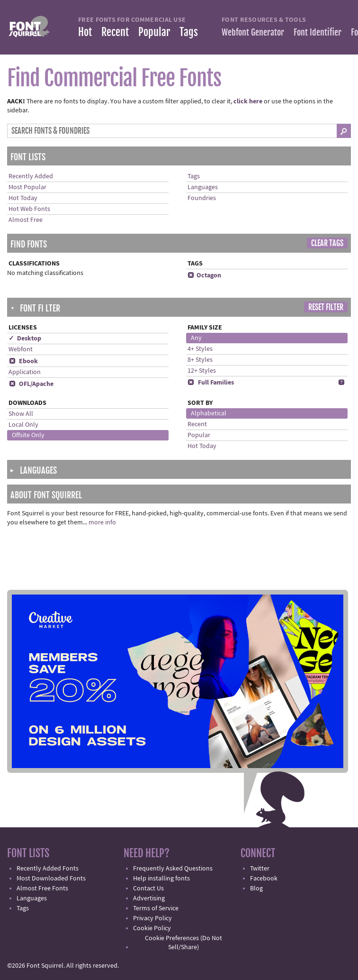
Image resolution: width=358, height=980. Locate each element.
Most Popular (27, 187)
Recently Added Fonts (48, 869)
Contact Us (148, 888)
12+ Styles (202, 371)
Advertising (149, 898)
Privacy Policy (152, 918)
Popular (154, 32)
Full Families (211, 383)
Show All (21, 414)
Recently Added (31, 176)
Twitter (260, 869)
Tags (189, 32)
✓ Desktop (25, 339)
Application (25, 372)
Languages (203, 187)
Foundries (202, 198)
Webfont (21, 349)
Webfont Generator (253, 32)
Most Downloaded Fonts (51, 879)
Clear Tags (327, 243)
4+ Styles (200, 349)
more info (102, 522)
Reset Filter (326, 307)
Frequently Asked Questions (173, 869)
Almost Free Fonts (42, 888)
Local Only (23, 425)
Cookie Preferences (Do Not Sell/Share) (183, 943)
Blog (256, 888)
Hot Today (23, 198)
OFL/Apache (31, 384)
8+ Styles (200, 360)
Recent (115, 32)
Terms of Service (156, 908)
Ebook (23, 361)
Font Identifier (318, 32)
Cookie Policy (152, 928)
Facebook (264, 879)
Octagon (204, 275)
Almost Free (26, 220)
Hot (85, 32)
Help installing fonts (161, 879)
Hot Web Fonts (29, 209)
